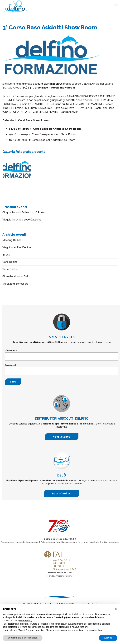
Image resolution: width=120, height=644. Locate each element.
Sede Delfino (10, 269)
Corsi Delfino (10, 262)
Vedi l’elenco (62, 437)
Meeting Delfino (12, 240)
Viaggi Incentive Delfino (17, 247)
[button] (116, 609)
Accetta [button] (108, 638)
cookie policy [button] (26, 621)
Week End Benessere (15, 284)
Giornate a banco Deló (16, 276)
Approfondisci (62, 494)
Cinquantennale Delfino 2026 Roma (24, 212)
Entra (13, 382)
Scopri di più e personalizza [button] (23, 638)
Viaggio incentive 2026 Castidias (22, 220)
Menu (117, 4)
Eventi (6, 255)
